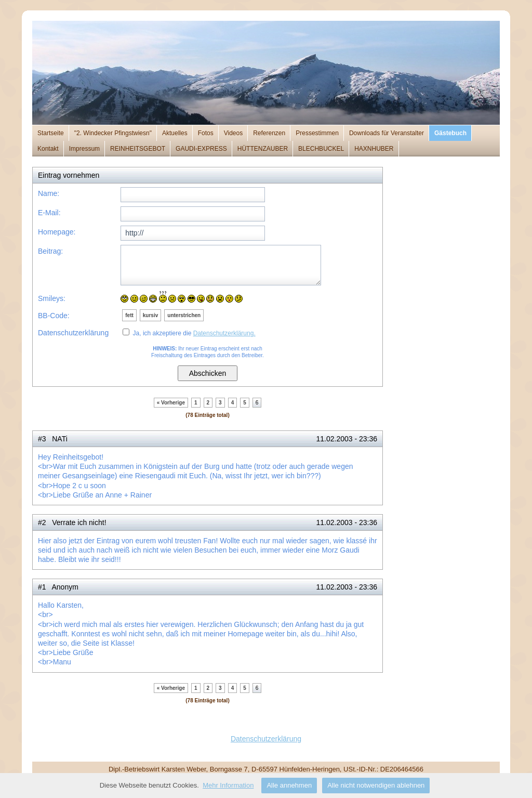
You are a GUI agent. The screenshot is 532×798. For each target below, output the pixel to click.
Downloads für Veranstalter (387, 133)
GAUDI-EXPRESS (201, 149)
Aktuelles (175, 133)
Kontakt (48, 149)
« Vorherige (171, 403)
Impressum (84, 149)
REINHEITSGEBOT (138, 149)
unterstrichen (184, 315)
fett (129, 315)
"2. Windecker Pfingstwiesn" (113, 133)
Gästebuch (450, 133)
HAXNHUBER (374, 149)
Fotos (206, 133)
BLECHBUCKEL (321, 149)
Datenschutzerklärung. (224, 333)
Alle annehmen (289, 785)
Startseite (51, 133)
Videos (233, 133)
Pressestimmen (317, 133)
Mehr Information (228, 785)
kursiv (150, 315)
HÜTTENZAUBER (263, 149)
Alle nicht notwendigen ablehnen (376, 785)
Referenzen (269, 133)
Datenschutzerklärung (266, 739)
